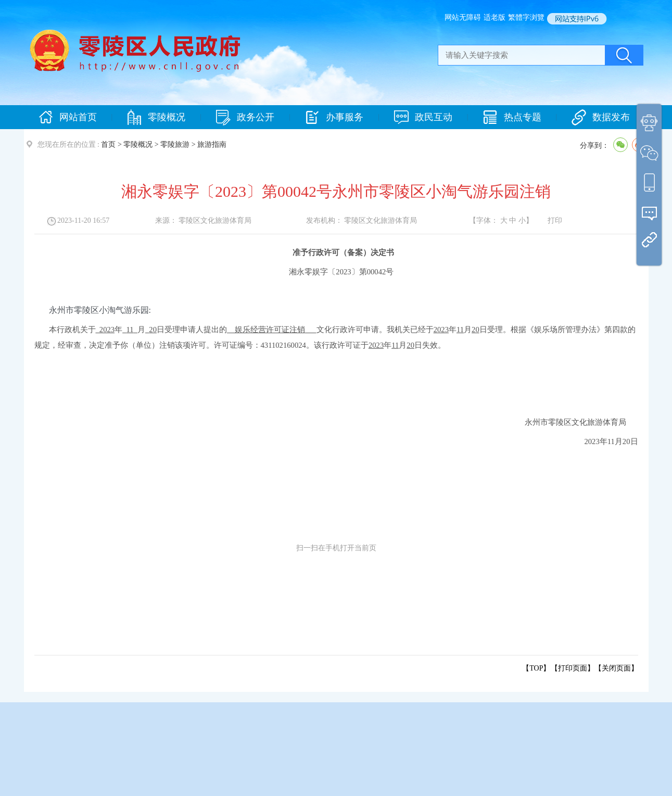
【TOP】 (536, 668)
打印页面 (573, 668)
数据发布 (601, 117)
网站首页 (68, 117)
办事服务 (334, 117)
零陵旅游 (175, 144)
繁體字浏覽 (526, 17)
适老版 (495, 17)
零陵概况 (156, 117)
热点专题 (512, 117)
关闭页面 (616, 668)
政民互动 (423, 117)
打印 (555, 220)
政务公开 (245, 117)
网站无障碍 (463, 17)
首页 (108, 144)
